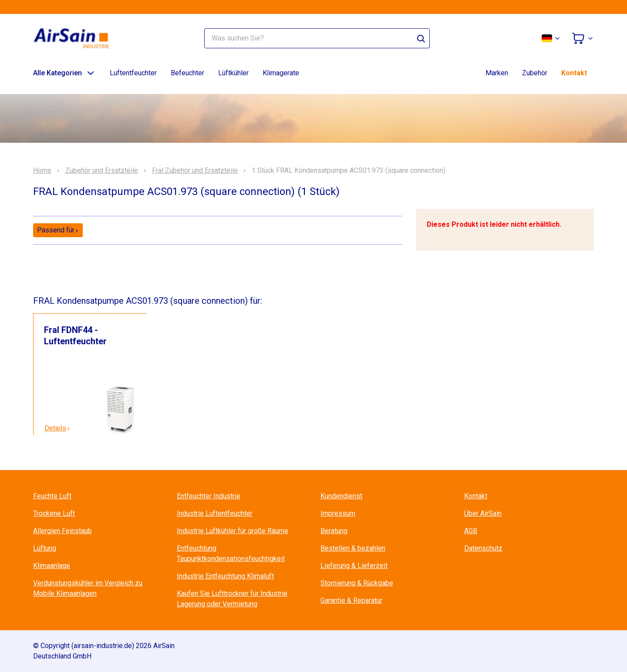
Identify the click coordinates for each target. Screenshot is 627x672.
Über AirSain (483, 513)
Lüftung (45, 548)
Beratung (334, 531)
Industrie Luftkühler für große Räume (233, 531)
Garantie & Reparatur (351, 600)
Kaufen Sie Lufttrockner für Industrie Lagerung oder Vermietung (232, 599)
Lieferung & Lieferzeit (354, 566)
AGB (471, 531)
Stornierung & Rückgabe (357, 583)
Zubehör (535, 73)
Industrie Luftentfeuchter (215, 513)
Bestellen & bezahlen (353, 548)
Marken (497, 73)
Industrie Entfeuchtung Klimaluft (225, 576)
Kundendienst (341, 496)
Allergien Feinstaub (62, 531)
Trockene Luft (54, 513)
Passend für (58, 230)
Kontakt (574, 73)
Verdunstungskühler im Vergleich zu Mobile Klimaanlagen (88, 588)
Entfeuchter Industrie (209, 496)
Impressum (338, 513)
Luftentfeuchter (133, 73)
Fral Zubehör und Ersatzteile (195, 171)
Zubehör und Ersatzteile (102, 171)
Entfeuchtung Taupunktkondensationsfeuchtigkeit (231, 553)
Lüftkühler (233, 73)
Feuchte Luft (52, 496)
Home (42, 171)
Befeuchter (187, 73)
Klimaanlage (52, 566)
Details (57, 428)
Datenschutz (483, 548)
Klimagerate (281, 73)
